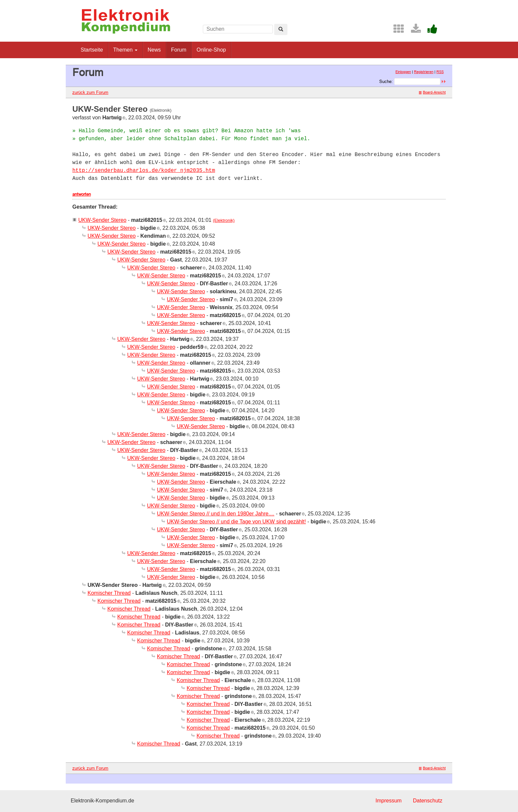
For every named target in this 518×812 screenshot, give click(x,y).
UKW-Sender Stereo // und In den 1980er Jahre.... (216, 514)
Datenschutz (428, 801)
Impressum (388, 801)
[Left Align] (281, 29)
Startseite (92, 50)
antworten (82, 194)
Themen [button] (125, 50)
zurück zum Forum (90, 92)
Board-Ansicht (432, 92)
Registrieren (424, 72)
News (154, 50)
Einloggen (403, 72)
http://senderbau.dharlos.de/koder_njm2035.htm (144, 171)
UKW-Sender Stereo (102, 220)
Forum (179, 50)
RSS (440, 72)
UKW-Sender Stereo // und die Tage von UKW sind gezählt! (236, 522)
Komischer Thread (109, 593)
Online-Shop (211, 50)
